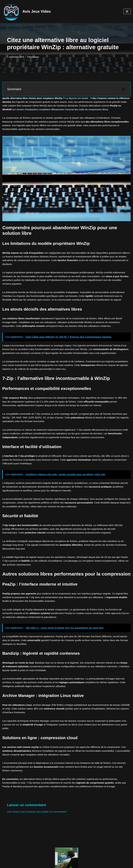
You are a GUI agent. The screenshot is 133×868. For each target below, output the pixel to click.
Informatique (34, 57)
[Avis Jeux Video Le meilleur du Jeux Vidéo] (27, 12)
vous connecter (29, 837)
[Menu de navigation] (127, 11)
